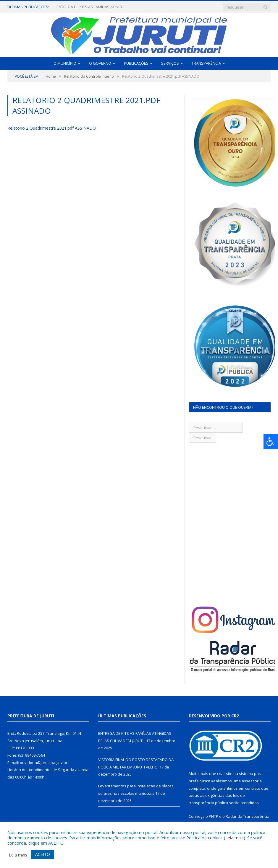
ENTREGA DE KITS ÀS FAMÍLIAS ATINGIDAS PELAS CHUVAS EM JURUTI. (92, 7)
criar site (225, 773)
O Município (65, 63)
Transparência (206, 63)
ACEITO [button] (43, 854)
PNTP (214, 816)
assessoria (252, 781)
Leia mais (235, 838)
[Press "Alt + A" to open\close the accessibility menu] (271, 442)
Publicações (136, 63)
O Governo (100, 63)
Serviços (170, 63)
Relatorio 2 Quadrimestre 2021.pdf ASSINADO (52, 128)
